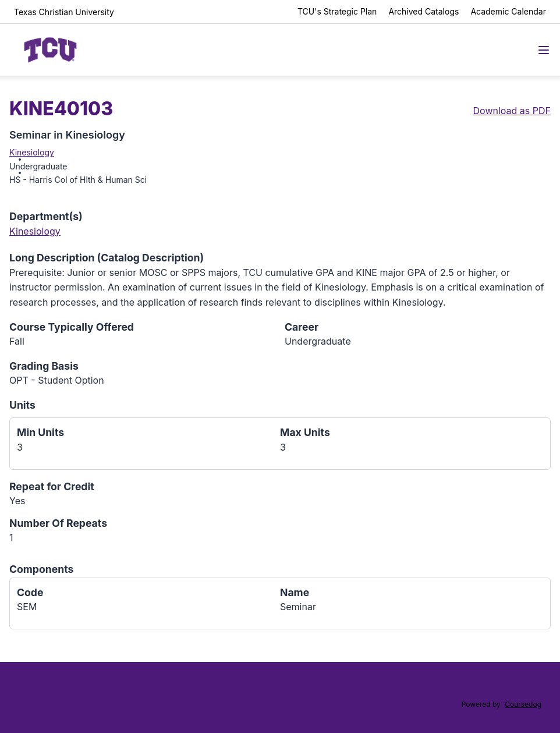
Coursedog (523, 704)
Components (41, 569)
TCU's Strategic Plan (337, 11)
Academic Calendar (508, 11)
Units (22, 405)
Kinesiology (32, 152)
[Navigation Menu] (544, 50)
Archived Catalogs (423, 11)
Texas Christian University (64, 12)
